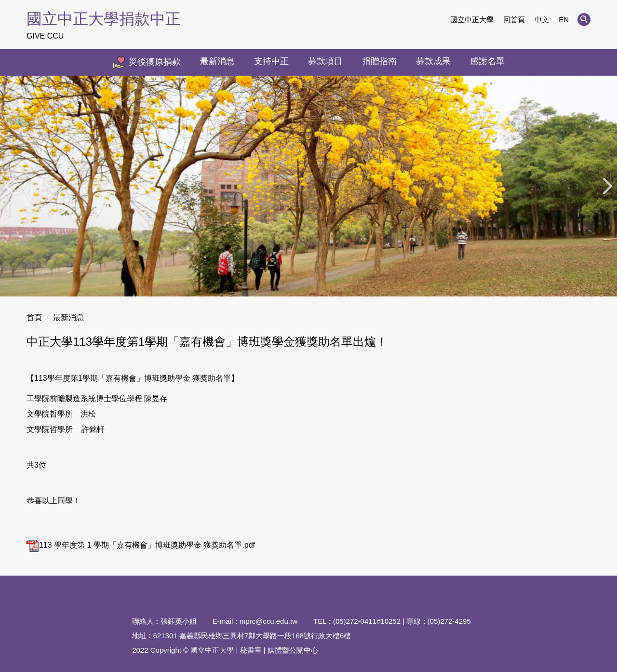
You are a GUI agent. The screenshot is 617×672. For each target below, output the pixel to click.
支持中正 (271, 61)
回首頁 (514, 20)
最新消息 (217, 61)
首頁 (34, 317)
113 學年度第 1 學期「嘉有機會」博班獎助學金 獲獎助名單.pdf (141, 545)
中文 (542, 20)
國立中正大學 (472, 20)
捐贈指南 (379, 61)
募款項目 (325, 61)
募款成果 (433, 61)
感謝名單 (487, 61)
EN (564, 20)
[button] (584, 20)
